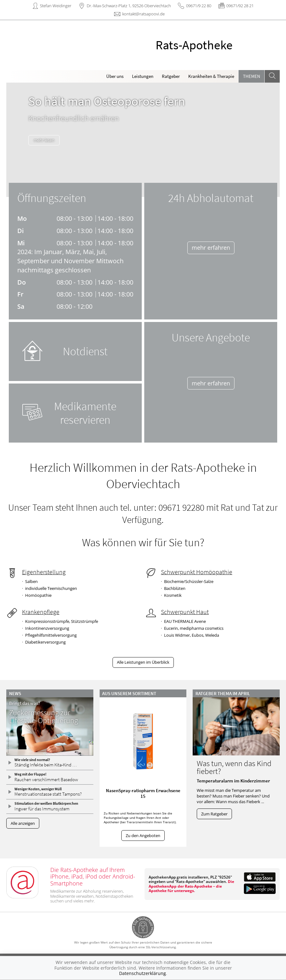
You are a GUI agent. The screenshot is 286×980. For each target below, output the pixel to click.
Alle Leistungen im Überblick (143, 662)
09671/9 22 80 (199, 6)
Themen (252, 76)
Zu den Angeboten (143, 836)
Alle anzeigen (23, 823)
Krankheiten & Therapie (211, 76)
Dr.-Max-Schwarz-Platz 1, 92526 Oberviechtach (129, 6)
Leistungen (143, 76)
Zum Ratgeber (214, 814)
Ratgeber (171, 76)
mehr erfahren (211, 248)
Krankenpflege (41, 612)
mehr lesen (48, 140)
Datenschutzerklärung (143, 973)
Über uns (115, 76)
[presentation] (14, 141)
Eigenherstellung (44, 572)
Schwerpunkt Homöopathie (197, 572)
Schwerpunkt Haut (185, 612)
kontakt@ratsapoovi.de (143, 14)
